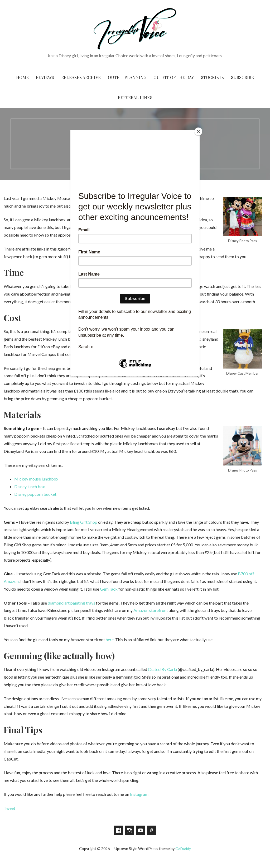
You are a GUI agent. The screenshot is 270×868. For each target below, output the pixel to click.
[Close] (198, 131)
